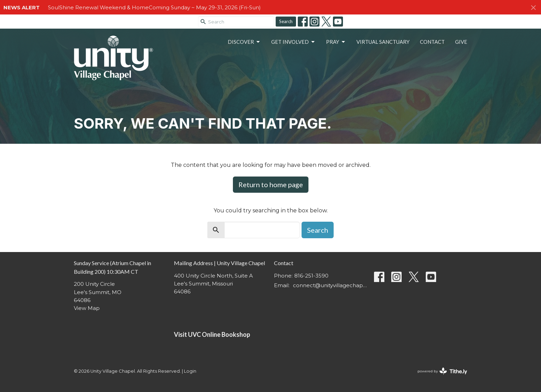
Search (286, 21)
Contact (432, 42)
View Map (87, 308)
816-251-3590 (311, 276)
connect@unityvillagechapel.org (330, 285)
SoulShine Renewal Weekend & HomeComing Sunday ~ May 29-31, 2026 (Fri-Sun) (154, 7)
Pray (336, 42)
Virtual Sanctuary (383, 42)
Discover (244, 42)
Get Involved (293, 42)
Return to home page (271, 184)
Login (190, 371)
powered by (442, 371)
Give (461, 42)
